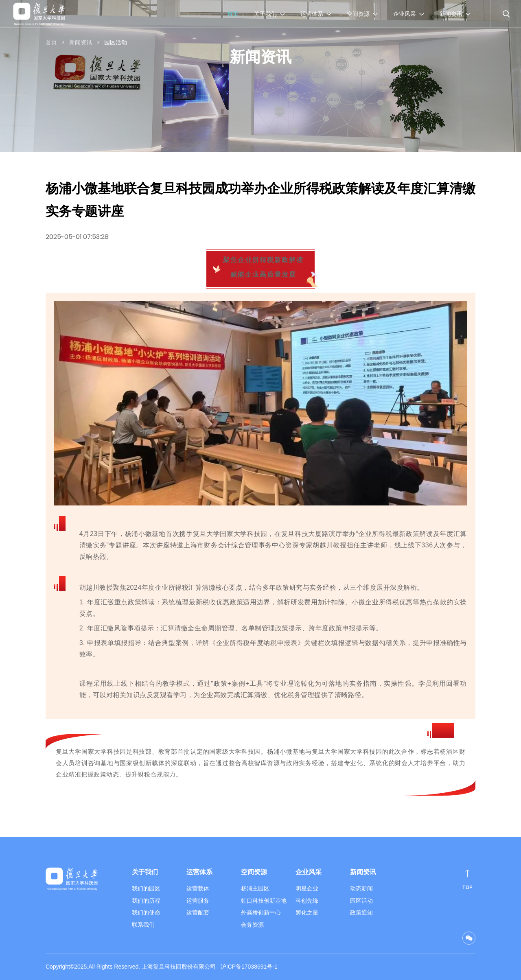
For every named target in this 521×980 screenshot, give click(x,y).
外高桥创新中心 (261, 912)
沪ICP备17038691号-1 (249, 967)
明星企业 (307, 888)
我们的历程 (146, 901)
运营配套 (198, 912)
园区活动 (116, 42)
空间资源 (254, 872)
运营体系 (199, 872)
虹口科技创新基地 (264, 901)
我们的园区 (146, 888)
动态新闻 (361, 888)
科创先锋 (307, 901)
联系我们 (143, 925)
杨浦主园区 (255, 888)
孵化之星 (307, 912)
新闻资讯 (81, 42)
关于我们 (145, 872)
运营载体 (198, 888)
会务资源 (252, 925)
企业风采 (309, 872)
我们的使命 (146, 912)
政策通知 (361, 912)
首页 (233, 14)
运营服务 (198, 901)
